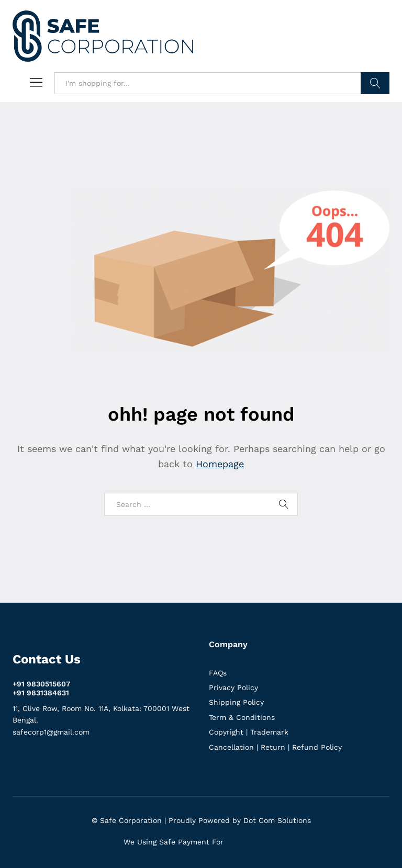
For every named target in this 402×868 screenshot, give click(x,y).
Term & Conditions (242, 717)
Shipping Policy (236, 702)
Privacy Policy (233, 687)
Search (375, 83)
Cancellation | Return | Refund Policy (275, 747)
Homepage (220, 464)
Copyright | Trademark (249, 732)
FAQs (218, 673)
